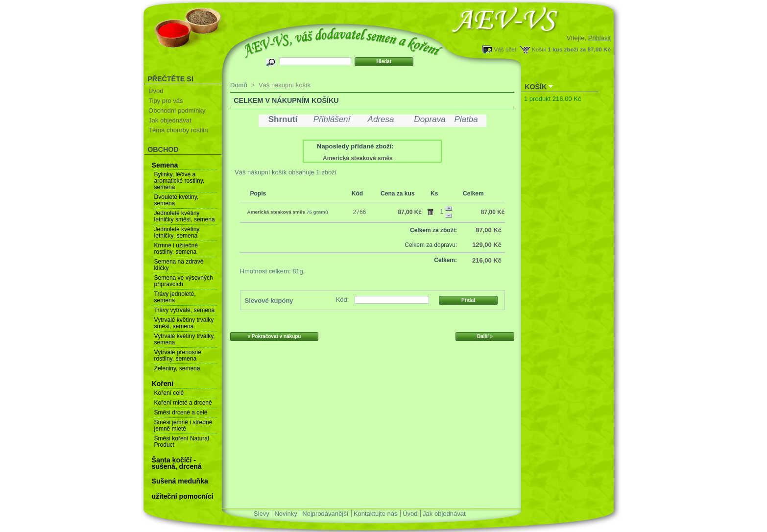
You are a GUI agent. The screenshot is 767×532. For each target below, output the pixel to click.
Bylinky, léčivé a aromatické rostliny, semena (179, 181)
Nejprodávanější (325, 514)
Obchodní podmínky (177, 110)
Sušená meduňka (180, 481)
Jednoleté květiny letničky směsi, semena (185, 216)
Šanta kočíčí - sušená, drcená (177, 463)
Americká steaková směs (358, 158)
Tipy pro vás (166, 101)
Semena (165, 165)
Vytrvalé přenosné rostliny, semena (178, 355)
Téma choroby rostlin (178, 130)
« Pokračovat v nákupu (275, 336)
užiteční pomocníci (183, 496)
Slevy (262, 514)
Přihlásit (599, 38)
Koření (163, 384)
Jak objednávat (170, 120)
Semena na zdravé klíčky (179, 265)
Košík (539, 49)
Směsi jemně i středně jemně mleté (183, 425)
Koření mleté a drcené (183, 403)
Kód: (343, 300)
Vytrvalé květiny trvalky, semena (185, 339)
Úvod (156, 91)
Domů (239, 85)
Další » (485, 336)
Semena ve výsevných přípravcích (184, 281)
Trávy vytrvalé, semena (185, 310)
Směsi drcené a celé (181, 412)
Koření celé (169, 393)
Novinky (286, 514)
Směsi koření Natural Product (182, 442)
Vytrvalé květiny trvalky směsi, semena (184, 323)
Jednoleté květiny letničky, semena (177, 232)
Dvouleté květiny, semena (177, 200)
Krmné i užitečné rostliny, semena (176, 249)
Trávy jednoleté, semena (175, 297)
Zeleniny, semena (177, 368)
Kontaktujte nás (376, 514)
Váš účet (505, 49)
